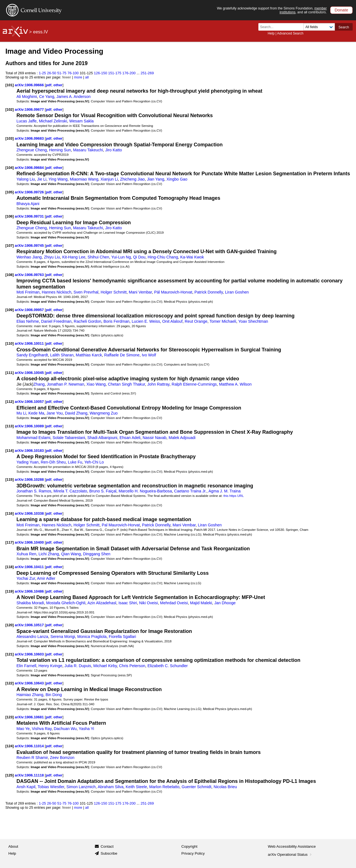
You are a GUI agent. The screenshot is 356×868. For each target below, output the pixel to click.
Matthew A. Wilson (235, 384)
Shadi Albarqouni (102, 438)
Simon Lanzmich (81, 787)
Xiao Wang (96, 384)
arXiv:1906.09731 (30, 216)
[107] (9, 246)
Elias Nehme (28, 321)
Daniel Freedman (56, 321)
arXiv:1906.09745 (30, 246)
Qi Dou (139, 257)
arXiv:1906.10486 (30, 591)
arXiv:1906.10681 (30, 717)
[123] (9, 717)
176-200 (129, 73)
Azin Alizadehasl (102, 603)
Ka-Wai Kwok (192, 257)
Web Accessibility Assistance (292, 846)
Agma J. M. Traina (225, 491)
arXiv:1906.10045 (30, 373)
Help (271, 33)
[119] (9, 591)
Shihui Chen (98, 257)
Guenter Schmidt (196, 787)
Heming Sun (60, 150)
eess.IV (40, 32)
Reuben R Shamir (32, 758)
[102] (9, 109)
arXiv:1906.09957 (30, 310)
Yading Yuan (28, 462)
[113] (9, 426)
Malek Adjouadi (182, 438)
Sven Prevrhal (86, 292)
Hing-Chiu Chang (163, 257)
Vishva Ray (42, 729)
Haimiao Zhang (30, 695)
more (78, 77)
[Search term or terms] (283, 27)
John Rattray (158, 384)
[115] (9, 479)
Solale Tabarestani (69, 438)
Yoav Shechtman (253, 321)
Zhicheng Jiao (133, 179)
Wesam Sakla (81, 121)
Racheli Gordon (87, 321)
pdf (49, 85)
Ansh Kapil (26, 787)
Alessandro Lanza (32, 637)
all (87, 77)
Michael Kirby (105, 666)
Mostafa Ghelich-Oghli (66, 603)
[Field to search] (319, 27)
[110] (9, 343)
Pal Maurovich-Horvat (121, 525)
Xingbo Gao (177, 179)
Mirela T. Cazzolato (70, 491)
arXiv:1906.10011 (30, 343)
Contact (107, 846)
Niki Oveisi (148, 603)
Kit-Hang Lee (74, 257)
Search (344, 27)
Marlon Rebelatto (165, 787)
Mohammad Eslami (33, 438)
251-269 (147, 73)
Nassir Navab (155, 438)
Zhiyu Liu (52, 257)
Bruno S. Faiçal (103, 491)
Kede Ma (36, 413)
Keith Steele (136, 787)
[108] (9, 275)
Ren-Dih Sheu (53, 462)
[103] (9, 138)
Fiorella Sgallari (122, 637)
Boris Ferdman (116, 321)
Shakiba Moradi (30, 603)
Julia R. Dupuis (78, 666)
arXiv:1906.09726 (30, 192)
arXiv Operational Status (290, 855)
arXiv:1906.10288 (30, 479)
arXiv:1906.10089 (30, 426)
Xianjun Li (109, 179)
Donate (341, 10)
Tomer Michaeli (223, 321)
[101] (9, 85)
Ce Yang (47, 97)
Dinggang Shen (97, 554)
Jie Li (42, 179)
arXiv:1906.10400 (30, 542)
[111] (9, 373)
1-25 (42, 73)
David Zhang (76, 413)
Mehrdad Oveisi (174, 603)
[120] (9, 625)
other (58, 85)
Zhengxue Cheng (32, 150)
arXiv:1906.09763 (30, 275)
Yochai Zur (26, 578)
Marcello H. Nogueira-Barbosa (145, 491)
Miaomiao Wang (84, 179)
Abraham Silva (111, 787)
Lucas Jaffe (27, 121)
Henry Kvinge (50, 666)
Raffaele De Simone (122, 355)
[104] (9, 168)
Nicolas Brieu (225, 787)
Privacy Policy (193, 853)
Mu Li (21, 413)
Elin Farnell (26, 666)
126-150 (101, 73)
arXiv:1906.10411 (30, 567)
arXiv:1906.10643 (30, 683)
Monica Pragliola (92, 637)
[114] (9, 451)
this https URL (233, 496)
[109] (9, 310)
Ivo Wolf (149, 355)
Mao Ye (23, 729)
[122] (9, 683)
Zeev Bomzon (62, 758)
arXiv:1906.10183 (30, 451)
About (13, 846)
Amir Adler (46, 578)
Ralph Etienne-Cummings (194, 384)
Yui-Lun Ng (121, 257)
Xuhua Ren (26, 554)
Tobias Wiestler (51, 787)
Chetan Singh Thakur (127, 384)
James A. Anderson (74, 97)
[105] (9, 192)
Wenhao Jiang (29, 257)
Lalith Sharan (62, 355)
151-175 (115, 73)
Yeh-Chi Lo (94, 462)
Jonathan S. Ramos (34, 491)
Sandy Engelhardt (32, 355)
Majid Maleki (201, 603)
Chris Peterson (132, 666)
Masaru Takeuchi (88, 150)
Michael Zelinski (53, 121)
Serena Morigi (63, 637)
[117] (9, 542)
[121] (9, 654)
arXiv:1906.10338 (30, 513)
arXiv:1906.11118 (30, 775)
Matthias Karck (89, 355)
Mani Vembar (140, 292)
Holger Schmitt (114, 292)
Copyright (189, 846)
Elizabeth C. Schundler (168, 666)
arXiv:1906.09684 (30, 168)
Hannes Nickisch (56, 292)
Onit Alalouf (172, 321)
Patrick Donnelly (209, 292)
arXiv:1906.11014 (30, 746)
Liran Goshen (237, 292)
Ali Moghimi (27, 97)
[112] (9, 402)
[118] (9, 567)
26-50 (52, 73)
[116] (9, 513)
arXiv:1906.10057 (30, 402)
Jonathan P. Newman (65, 384)
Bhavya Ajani (28, 204)
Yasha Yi (86, 729)
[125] (9, 775)
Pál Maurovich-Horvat (173, 292)
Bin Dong (54, 695)
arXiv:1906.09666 (30, 85)
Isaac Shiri (128, 603)
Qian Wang (71, 554)
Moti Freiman (28, 292)
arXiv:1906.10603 (30, 654)
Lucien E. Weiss (146, 321)
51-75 (62, 73)
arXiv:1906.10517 (30, 625)
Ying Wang (58, 179)
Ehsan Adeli (130, 438)
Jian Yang (155, 179)
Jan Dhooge (225, 603)
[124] (9, 746)
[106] (9, 216)
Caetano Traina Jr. (190, 491)
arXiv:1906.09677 (30, 109)
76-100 (73, 73)
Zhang (39, 384)
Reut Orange (196, 321)
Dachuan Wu (65, 729)
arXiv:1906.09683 (30, 138)
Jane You (55, 413)
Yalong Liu (26, 179)
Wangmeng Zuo (104, 413)
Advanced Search (290, 33)
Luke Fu (75, 462)
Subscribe (109, 853)
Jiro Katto (113, 150)
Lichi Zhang (49, 554)
